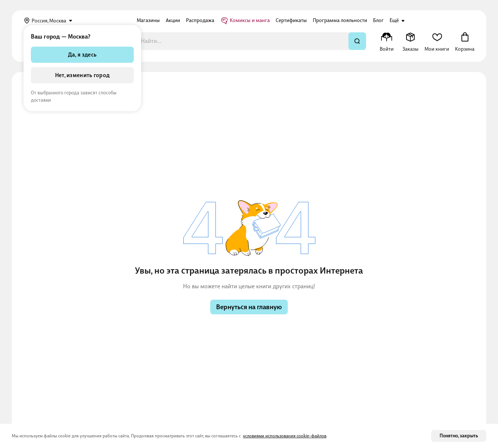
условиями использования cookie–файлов (285, 436)
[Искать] (357, 41)
